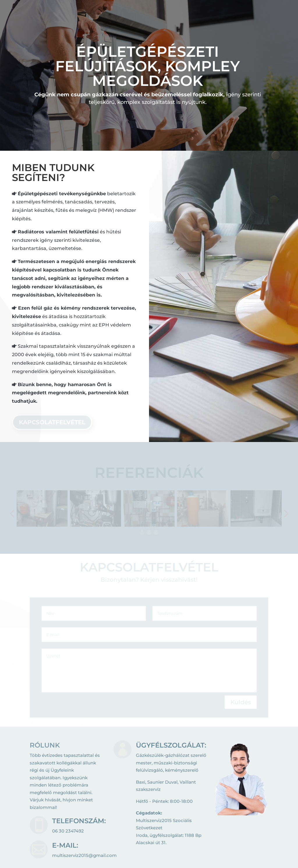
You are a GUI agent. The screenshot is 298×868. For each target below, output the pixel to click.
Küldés (241, 702)
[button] (149, 532)
